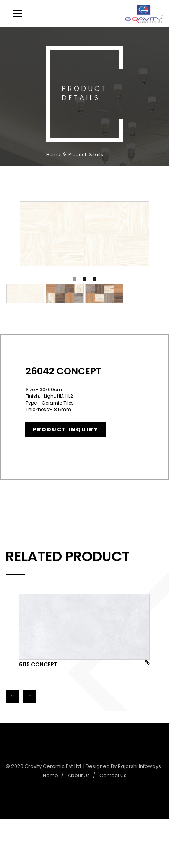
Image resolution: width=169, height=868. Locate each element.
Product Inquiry (66, 429)
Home (53, 155)
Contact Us (113, 775)
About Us (79, 775)
